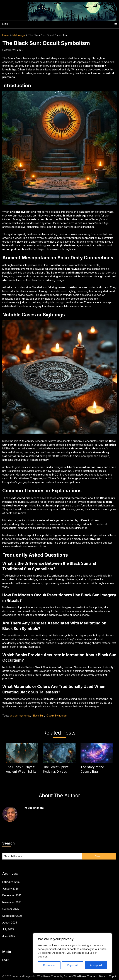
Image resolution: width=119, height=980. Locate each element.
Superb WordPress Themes (80, 976)
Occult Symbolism (57, 716)
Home (6, 35)
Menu (6, 24)
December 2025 (12, 895)
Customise (49, 965)
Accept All (96, 965)
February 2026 (11, 882)
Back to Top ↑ (108, 976)
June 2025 (9, 936)
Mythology (19, 35)
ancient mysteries (20, 716)
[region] (72, 953)
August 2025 (10, 923)
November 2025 (12, 902)
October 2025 (11, 909)
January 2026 (10, 889)
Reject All (73, 965)
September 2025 (12, 916)
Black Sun (38, 716)
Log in (6, 960)
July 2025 (8, 929)
